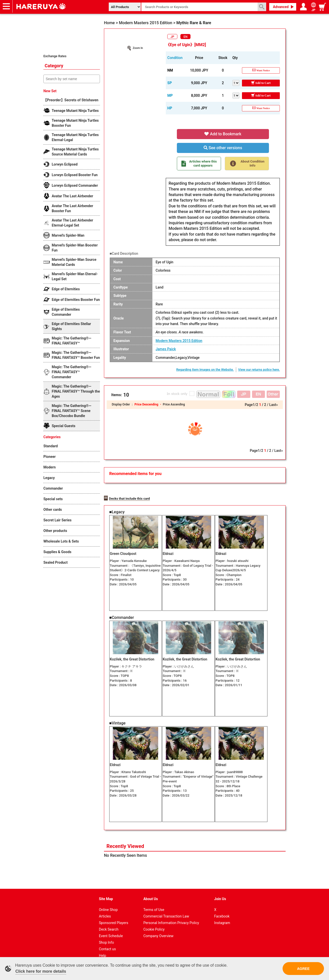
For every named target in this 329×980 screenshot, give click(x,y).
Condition (175, 58)
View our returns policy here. (259, 370)
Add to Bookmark (223, 134)
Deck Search (109, 921)
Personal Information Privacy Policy (171, 914)
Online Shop (108, 901)
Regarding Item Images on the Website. (205, 370)
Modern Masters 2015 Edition (179, 341)
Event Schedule (111, 928)
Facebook (222, 908)
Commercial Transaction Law (166, 908)
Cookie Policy (154, 921)
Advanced (281, 7)
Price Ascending (174, 404)
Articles (105, 908)
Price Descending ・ (149, 404)
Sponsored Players (114, 914)
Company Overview (158, 928)
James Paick (166, 349)
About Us (151, 891)
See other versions (223, 148)
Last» (273, 405)
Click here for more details (41, 971)
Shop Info (106, 934)
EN (186, 37)
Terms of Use (154, 901)
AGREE (303, 969)
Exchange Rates (55, 56)
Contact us (107, 941)
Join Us (220, 891)
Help (103, 947)
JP (172, 37)
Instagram (222, 914)
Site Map (106, 891)
